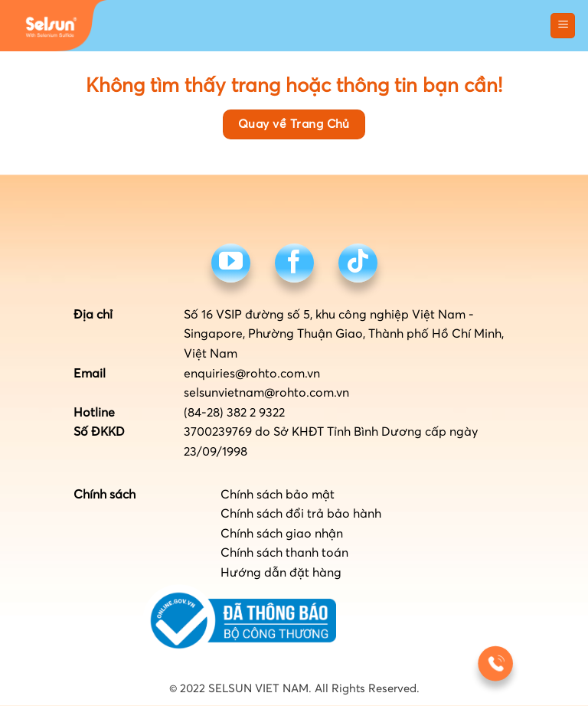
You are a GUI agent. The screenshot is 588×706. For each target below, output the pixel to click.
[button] (563, 26)
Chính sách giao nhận (282, 534)
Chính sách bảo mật (278, 495)
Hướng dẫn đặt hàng (281, 573)
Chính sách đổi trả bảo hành (301, 514)
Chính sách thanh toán (284, 553)
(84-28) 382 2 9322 (234, 413)
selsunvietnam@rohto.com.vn (266, 393)
